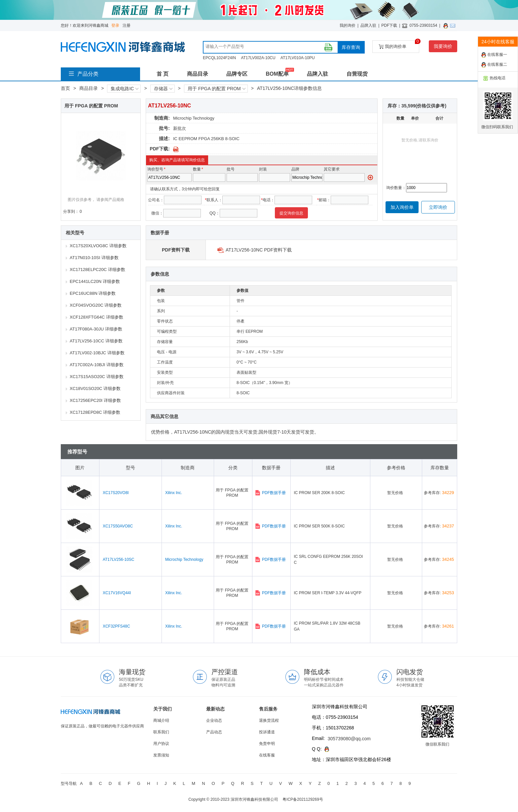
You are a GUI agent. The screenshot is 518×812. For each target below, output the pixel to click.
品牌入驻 (368, 25)
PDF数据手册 (270, 493)
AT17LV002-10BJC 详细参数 (97, 353)
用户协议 (161, 744)
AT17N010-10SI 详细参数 (94, 258)
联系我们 (161, 732)
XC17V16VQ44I (117, 593)
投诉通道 (267, 732)
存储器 (163, 89)
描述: (164, 138)
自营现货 (357, 74)
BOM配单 (277, 74)
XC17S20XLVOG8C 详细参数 (98, 246)
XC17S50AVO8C (118, 526)
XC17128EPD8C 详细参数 (95, 412)
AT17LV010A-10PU (298, 58)
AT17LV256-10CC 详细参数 (96, 341)
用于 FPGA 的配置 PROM (217, 89)
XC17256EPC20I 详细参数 (95, 400)
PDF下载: (160, 149)
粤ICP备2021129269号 (303, 799)
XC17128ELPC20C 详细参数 (97, 270)
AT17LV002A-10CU (258, 58)
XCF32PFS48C (116, 626)
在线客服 (267, 755)
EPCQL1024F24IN (219, 58)
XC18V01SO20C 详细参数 (95, 388)
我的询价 (348, 25)
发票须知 (161, 755)
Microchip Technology (194, 118)
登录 (115, 25)
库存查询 (351, 47)
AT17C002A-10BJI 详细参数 (97, 365)
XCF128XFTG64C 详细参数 (96, 317)
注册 (127, 25)
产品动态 (214, 732)
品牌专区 (237, 74)
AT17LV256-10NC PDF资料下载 (259, 250)
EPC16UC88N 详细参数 (93, 293)
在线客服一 (494, 55)
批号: (164, 128)
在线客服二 (494, 65)
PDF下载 (389, 25)
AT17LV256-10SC (119, 560)
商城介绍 (161, 720)
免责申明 (267, 744)
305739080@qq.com (349, 739)
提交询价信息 (291, 213)
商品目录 (198, 74)
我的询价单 (399, 45)
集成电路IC (125, 89)
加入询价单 (402, 207)
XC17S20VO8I (116, 493)
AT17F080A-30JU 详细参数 (96, 329)
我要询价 (443, 46)
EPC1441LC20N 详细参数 (95, 281)
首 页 (163, 74)
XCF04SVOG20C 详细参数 (96, 305)
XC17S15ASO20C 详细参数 (97, 377)
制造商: (162, 118)
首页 (65, 88)
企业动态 (214, 720)
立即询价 (438, 207)
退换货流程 (269, 720)
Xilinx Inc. (174, 493)
